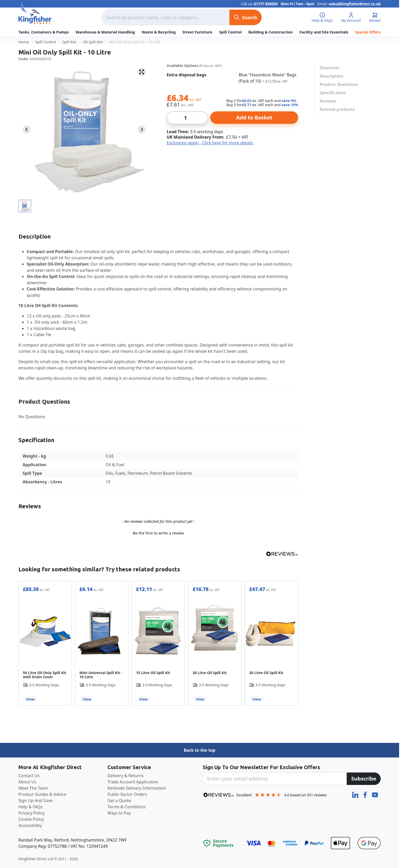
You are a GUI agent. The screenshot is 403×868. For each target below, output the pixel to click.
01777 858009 (266, 4)
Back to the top (200, 750)
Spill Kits (69, 42)
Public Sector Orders (127, 794)
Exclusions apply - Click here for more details (210, 143)
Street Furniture (197, 32)
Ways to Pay (119, 813)
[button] (158, 532)
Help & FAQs (30, 807)
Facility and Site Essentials (324, 32)
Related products (337, 109)
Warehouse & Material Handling (105, 32)
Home (24, 42)
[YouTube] (375, 794)
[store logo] (35, 14)
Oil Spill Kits (93, 42)
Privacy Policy (32, 813)
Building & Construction (271, 32)
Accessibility (30, 825)
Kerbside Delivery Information (137, 788)
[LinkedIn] (356, 794)
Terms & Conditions (127, 807)
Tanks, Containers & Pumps (44, 32)
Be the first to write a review (158, 533)
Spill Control (230, 32)
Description (331, 76)
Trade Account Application (133, 782)
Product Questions (339, 84)
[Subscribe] (364, 779)
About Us (27, 782)
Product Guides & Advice (42, 794)
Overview (329, 68)
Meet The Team (33, 788)
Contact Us (29, 776)
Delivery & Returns (126, 776)
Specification (333, 93)
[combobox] (166, 17)
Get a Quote (119, 801)
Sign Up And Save (36, 801)
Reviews (328, 101)
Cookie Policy (31, 819)
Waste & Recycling (159, 32)
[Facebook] (366, 794)
